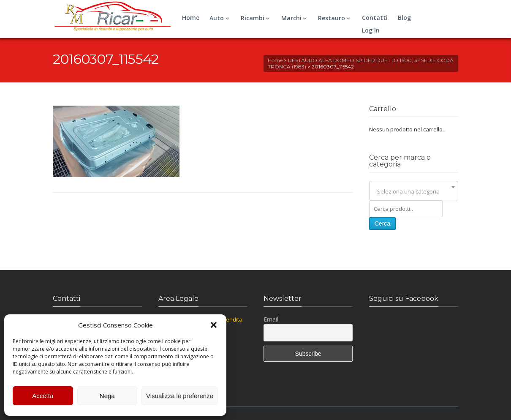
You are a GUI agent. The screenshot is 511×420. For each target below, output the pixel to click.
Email (271, 319)
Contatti (375, 18)
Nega (107, 396)
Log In (371, 30)
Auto (220, 18)
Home (191, 18)
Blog (404, 18)
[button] (214, 325)
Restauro (335, 18)
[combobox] (414, 191)
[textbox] (414, 191)
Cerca (382, 224)
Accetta (43, 396)
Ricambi (256, 18)
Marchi (295, 18)
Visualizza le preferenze (180, 396)
